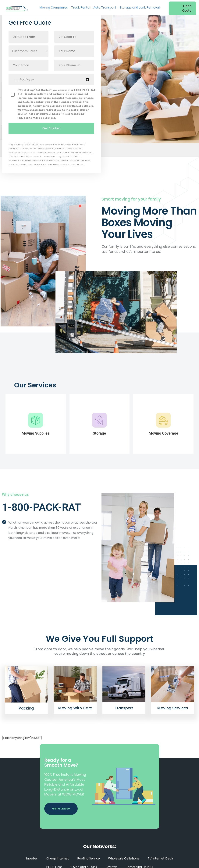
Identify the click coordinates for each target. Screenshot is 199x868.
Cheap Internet (57, 858)
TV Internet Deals (161, 858)
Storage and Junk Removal (140, 7)
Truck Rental (81, 7)
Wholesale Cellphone (124, 858)
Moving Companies (54, 7)
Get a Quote (187, 8)
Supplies (31, 858)
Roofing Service (88, 858)
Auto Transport (105, 7)
